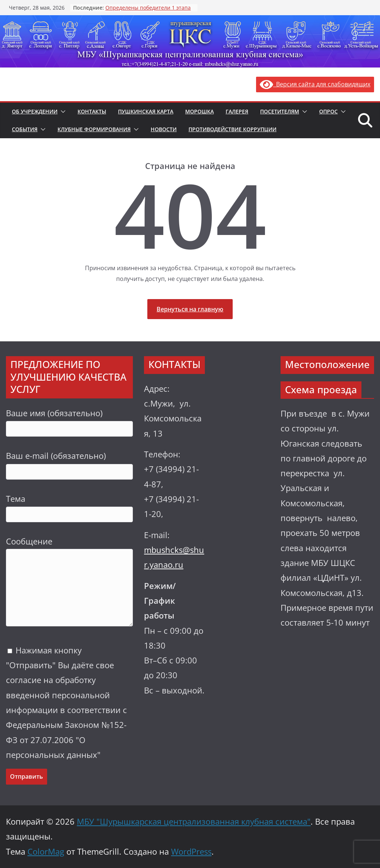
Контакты (92, 111)
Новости (164, 129)
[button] (62, 112)
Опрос (328, 111)
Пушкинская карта (146, 111)
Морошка (199, 111)
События (25, 129)
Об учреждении (35, 111)
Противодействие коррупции (232, 129)
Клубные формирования (94, 129)
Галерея (237, 111)
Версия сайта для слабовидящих (315, 84)
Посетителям (280, 111)
